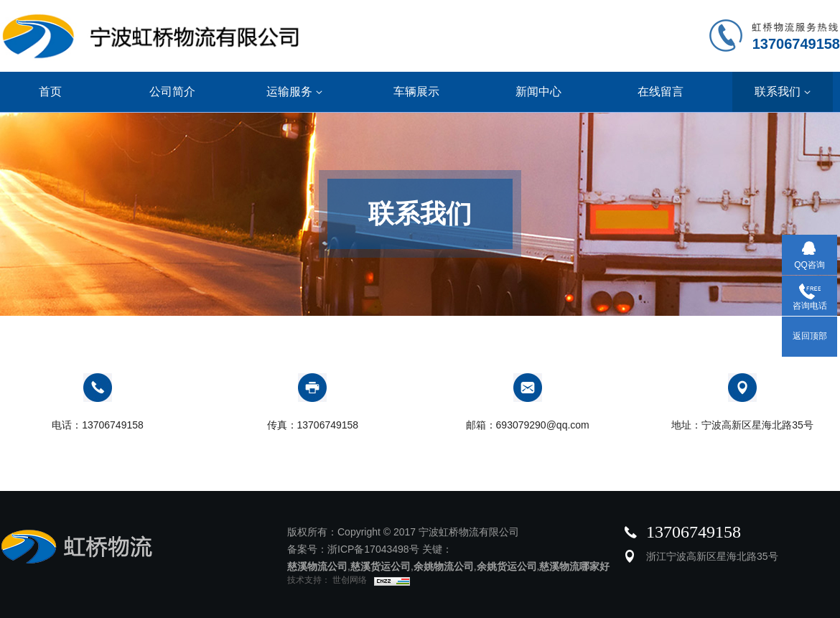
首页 (50, 92)
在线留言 (661, 92)
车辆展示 (416, 92)
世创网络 (349, 580)
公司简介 (172, 92)
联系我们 (783, 92)
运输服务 (294, 92)
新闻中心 (538, 92)
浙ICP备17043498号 (373, 549)
